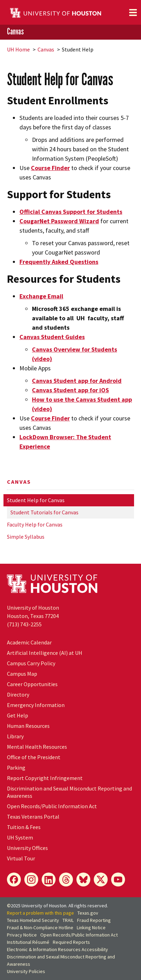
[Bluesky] (83, 879)
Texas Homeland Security (33, 920)
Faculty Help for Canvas (35, 524)
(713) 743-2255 (24, 624)
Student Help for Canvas (36, 500)
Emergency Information (36, 705)
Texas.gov (88, 913)
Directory (18, 694)
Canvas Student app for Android (77, 381)
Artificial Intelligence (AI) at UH (45, 653)
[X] (101, 879)
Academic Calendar (29, 642)
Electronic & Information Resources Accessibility (57, 949)
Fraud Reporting (94, 920)
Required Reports (71, 942)
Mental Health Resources (37, 747)
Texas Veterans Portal (33, 817)
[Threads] (66, 879)
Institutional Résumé (28, 942)
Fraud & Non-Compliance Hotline (40, 927)
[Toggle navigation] (133, 13)
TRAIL (68, 920)
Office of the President (34, 757)
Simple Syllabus (26, 537)
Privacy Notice (22, 935)
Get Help (18, 715)
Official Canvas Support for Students (71, 212)
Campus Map (22, 674)
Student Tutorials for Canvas (44, 512)
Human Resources (28, 726)
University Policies (26, 971)
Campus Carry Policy (31, 663)
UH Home (18, 49)
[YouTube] (118, 879)
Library (15, 736)
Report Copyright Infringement (45, 778)
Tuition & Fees (24, 827)
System (20, 837)
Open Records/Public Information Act (52, 806)
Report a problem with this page (40, 913)
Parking (16, 768)
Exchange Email (41, 296)
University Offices (27, 848)
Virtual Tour (21, 858)
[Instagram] (31, 879)
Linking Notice (91, 927)
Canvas (15, 32)
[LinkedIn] (49, 879)
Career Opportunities (32, 684)
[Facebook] (14, 879)
